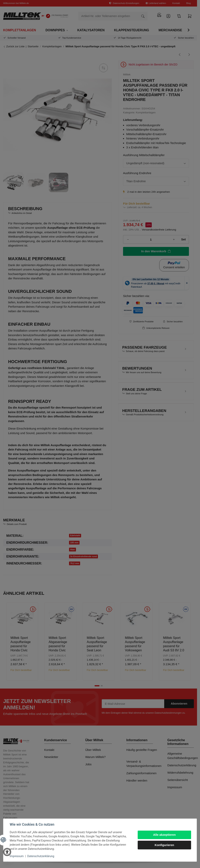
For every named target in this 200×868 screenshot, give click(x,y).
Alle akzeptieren (164, 835)
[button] (7, 852)
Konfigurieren (164, 845)
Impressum (17, 856)
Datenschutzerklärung (41, 856)
